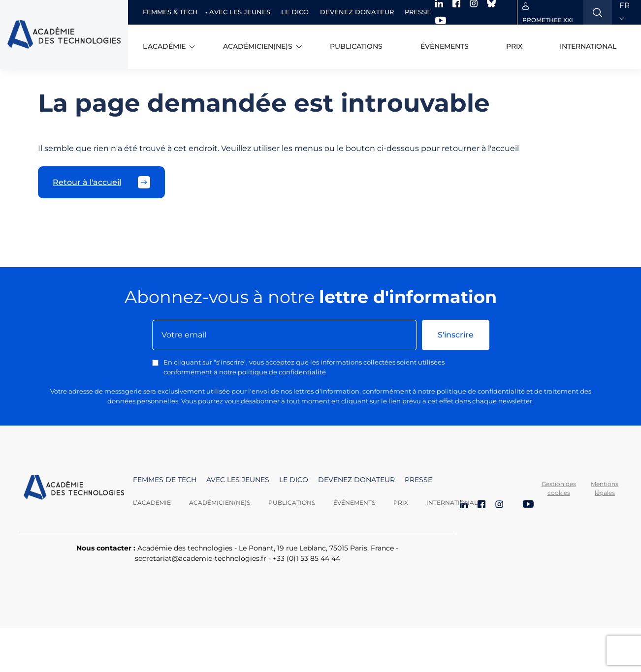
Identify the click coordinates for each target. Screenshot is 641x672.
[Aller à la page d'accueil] (74, 491)
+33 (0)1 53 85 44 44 (306, 558)
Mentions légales (605, 488)
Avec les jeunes (240, 12)
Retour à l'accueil (101, 182)
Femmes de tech (165, 480)
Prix (514, 46)
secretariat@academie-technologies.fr (201, 558)
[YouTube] (528, 505)
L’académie (164, 46)
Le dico (295, 12)
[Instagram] (499, 505)
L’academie (152, 503)
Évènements (445, 46)
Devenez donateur (357, 12)
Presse (417, 12)
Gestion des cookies (559, 488)
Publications (356, 46)
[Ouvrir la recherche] (598, 12)
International (588, 46)
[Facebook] (481, 505)
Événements (354, 503)
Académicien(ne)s (258, 46)
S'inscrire (456, 335)
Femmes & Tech (170, 12)
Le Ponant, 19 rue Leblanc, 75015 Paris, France (316, 548)
